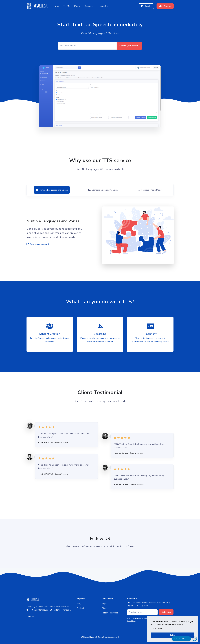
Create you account (38, 244)
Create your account (129, 46)
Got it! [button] (172, 635)
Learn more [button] (157, 628)
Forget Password (110, 613)
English (31, 616)
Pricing (77, 6)
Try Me (67, 6)
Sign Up (106, 608)
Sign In (105, 603)
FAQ (79, 603)
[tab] (52, 190)
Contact (80, 608)
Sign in (146, 6)
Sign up (165, 6)
